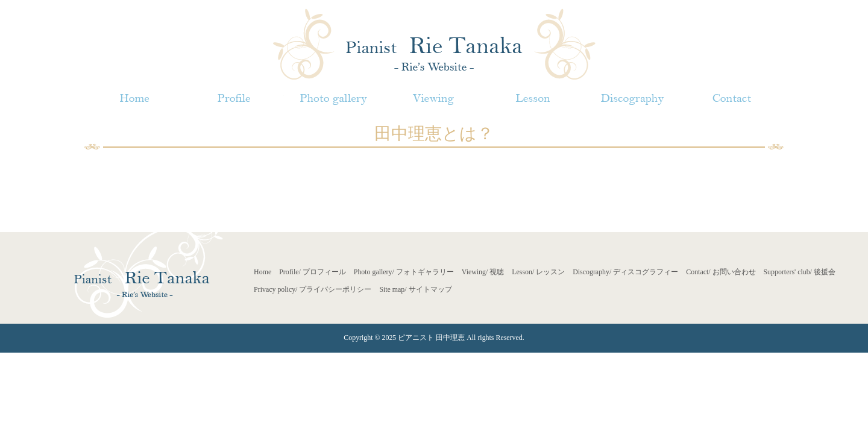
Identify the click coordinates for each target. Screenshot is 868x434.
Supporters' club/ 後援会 (800, 272)
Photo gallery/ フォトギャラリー (404, 272)
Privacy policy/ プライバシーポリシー (313, 289)
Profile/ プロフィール (313, 272)
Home (263, 272)
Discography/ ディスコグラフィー (625, 272)
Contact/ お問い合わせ (721, 272)
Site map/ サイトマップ (415, 289)
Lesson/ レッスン (538, 272)
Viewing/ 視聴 (483, 272)
